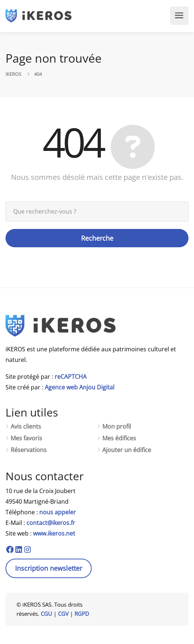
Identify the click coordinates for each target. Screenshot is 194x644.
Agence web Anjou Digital (80, 387)
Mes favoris (26, 438)
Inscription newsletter (49, 568)
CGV (63, 614)
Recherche (97, 238)
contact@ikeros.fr (51, 523)
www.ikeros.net (54, 533)
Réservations (29, 450)
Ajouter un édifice (127, 450)
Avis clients (26, 427)
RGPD (82, 614)
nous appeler (58, 512)
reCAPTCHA (71, 377)
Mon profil (117, 427)
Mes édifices (119, 438)
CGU (46, 614)
